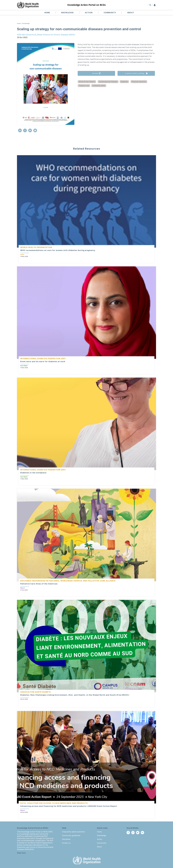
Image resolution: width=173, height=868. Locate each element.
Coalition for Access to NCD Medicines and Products (57, 803)
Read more (21, 853)
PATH (23, 803)
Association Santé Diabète (36, 692)
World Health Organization (36, 247)
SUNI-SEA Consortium (27, 35)
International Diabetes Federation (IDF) (43, 358)
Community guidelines (71, 835)
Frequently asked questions (73, 832)
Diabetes (124, 82)
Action (89, 13)
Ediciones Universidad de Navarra (40, 581)
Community (110, 13)
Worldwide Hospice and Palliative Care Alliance (88, 581)
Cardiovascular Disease (108, 82)
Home (47, 13)
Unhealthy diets (99, 86)
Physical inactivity (139, 82)
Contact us (66, 843)
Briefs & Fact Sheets (87, 82)
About (131, 13)
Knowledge (68, 13)
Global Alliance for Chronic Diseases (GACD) (56, 35)
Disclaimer (66, 839)
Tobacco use (84, 86)
